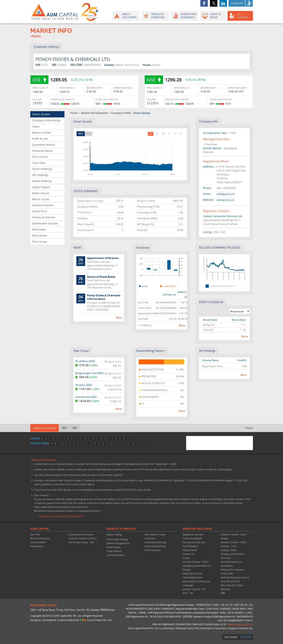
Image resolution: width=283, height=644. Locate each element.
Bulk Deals (39, 229)
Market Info (184, 16)
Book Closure (41, 193)
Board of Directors (40, 538)
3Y (175, 134)
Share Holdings (42, 169)
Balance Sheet (42, 133)
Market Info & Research (95, 113)
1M (157, 134)
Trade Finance (114, 551)
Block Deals (40, 235)
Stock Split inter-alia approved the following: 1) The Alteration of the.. (99, 263)
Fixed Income (114, 547)
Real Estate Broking (155, 546)
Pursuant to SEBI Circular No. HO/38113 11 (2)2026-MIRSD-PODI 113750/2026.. (99, 303)
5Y (181, 134)
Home (74, 113)
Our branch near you (194, 542)
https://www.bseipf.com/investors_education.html (61, 507)
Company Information (46, 120)
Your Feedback (191, 546)
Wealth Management (118, 543)
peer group (81, 351)
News (36, 126)
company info (208, 121)
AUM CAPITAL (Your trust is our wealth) (55, 12)
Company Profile (121, 113)
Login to (213, 16)
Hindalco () (84, 385)
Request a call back (193, 534)
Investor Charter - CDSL (195, 562)
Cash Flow (39, 163)
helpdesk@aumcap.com (240, 624)
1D (151, 134)
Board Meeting (42, 181)
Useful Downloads (192, 538)
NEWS (77, 247)
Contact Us (189, 554)
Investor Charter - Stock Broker (233, 536)
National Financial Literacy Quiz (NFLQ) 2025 (235, 579)
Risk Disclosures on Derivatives (231, 564)
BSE (81, 134)
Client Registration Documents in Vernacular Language (196, 581)
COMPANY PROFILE (46, 47)
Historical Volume (44, 217)
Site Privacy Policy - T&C (81, 542)
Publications (37, 546)
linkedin (223, 3)
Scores (186, 558)
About (126, 16)
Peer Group (40, 242)
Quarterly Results (44, 145)
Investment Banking (155, 542)
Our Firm (35, 534)
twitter (214, 3)
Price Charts (40, 157)
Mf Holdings (207, 351)
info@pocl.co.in (226, 194)
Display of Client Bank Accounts (233, 556)
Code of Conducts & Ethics (83, 538)
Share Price (40, 211)
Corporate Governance (81, 534)
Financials (143, 247)
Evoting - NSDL (229, 550)
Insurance (150, 538)
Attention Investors (45, 428)
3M (163, 134)
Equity (37, 36)
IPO (75, 428)
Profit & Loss (40, 139)
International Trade (155, 534)
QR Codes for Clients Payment (232, 587)
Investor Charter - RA (194, 589)
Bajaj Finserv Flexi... (213, 366)
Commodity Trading (117, 539)
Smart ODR (227, 573)
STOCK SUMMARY (86, 191)
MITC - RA (188, 593)
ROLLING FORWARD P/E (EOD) (219, 247)
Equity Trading (114, 534)
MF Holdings (40, 175)
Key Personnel (38, 542)
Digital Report (41, 187)
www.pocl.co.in (225, 200)
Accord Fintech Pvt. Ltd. (99, 620)
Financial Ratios (42, 151)
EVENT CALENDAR (211, 302)
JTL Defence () (85, 361)
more (119, 318)
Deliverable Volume (45, 223)
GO (240, 16)
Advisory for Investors (233, 570)
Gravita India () (86, 397)
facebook (204, 3)
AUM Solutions (153, 550)
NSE (89, 134)
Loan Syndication (116, 555)
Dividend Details (43, 205)
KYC (65, 428)
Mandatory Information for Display (197, 568)
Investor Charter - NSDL (234, 542)
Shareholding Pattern (150, 351)
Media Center (190, 550)
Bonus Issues (41, 199)
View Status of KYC (193, 573)
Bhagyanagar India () (89, 373)
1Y (169, 134)
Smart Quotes (41, 114)
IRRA (223, 593)
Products (155, 16)
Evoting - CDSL (229, 546)
